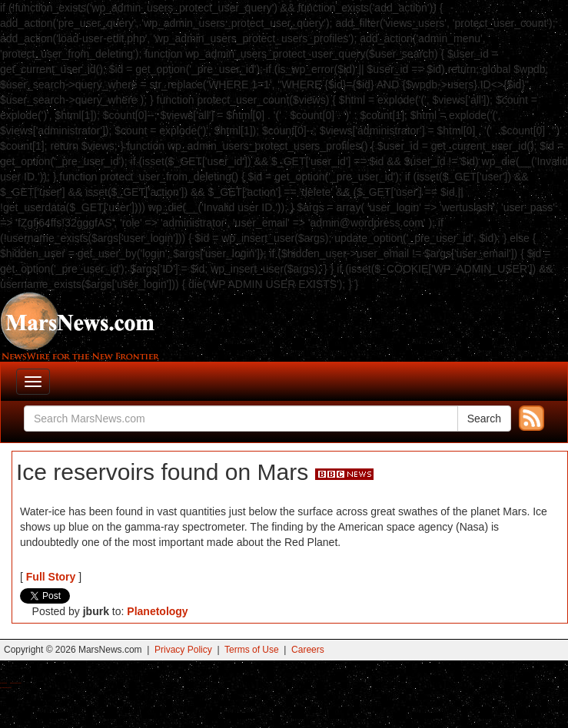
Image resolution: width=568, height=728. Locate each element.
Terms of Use (252, 650)
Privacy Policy (183, 650)
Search (484, 419)
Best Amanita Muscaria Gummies (6, 688)
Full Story (51, 577)
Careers (308, 650)
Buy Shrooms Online (3, 683)
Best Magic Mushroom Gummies (16, 683)
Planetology (157, 611)
